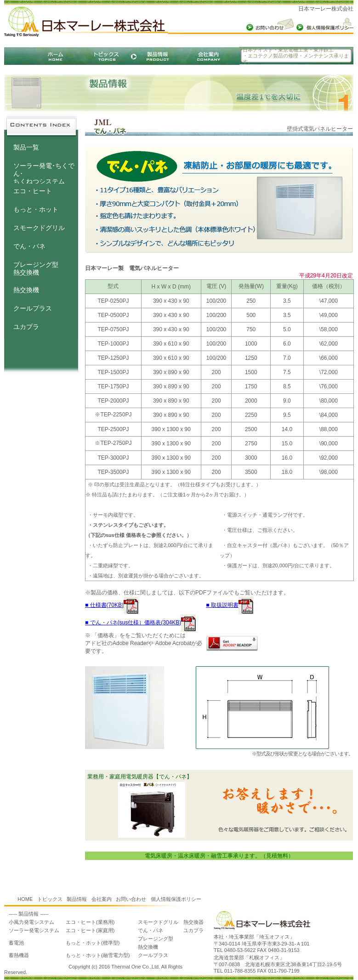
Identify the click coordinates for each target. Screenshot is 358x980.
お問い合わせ (131, 899)
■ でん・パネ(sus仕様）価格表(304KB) (140, 623)
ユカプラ (26, 327)
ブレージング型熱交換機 (36, 268)
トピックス (50, 899)
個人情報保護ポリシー (176, 899)
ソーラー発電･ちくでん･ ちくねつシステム (44, 169)
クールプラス (33, 308)
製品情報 (77, 899)
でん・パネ (29, 246)
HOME (25, 899)
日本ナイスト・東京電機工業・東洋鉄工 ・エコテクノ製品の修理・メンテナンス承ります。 (296, 56)
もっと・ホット (36, 209)
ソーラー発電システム (34, 930)
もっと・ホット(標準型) (93, 943)
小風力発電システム (31, 922)
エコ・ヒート (33, 191)
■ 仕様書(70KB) (112, 605)
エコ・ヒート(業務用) (90, 922)
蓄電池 (16, 943)
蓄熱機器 (19, 955)
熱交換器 (193, 922)
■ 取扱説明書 (230, 605)
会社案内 (102, 899)
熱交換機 (26, 290)
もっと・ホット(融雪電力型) (98, 955)
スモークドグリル (39, 228)
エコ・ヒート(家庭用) (90, 930)
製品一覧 (26, 147)
